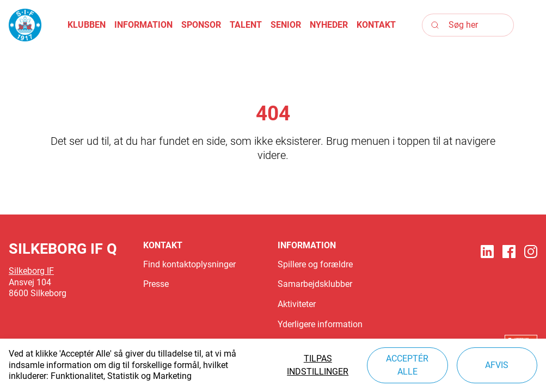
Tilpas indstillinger (318, 365)
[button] (87, 25)
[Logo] (25, 25)
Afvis (497, 365)
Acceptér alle (407, 365)
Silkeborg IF (31, 271)
